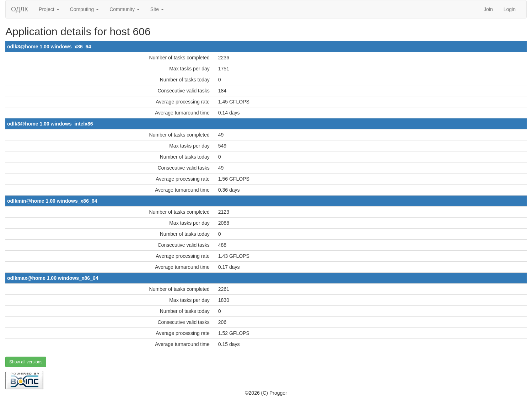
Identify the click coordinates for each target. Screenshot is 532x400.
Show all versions (26, 362)
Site (157, 9)
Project (49, 9)
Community (125, 9)
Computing (85, 9)
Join (488, 9)
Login (510, 9)
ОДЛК (20, 9)
